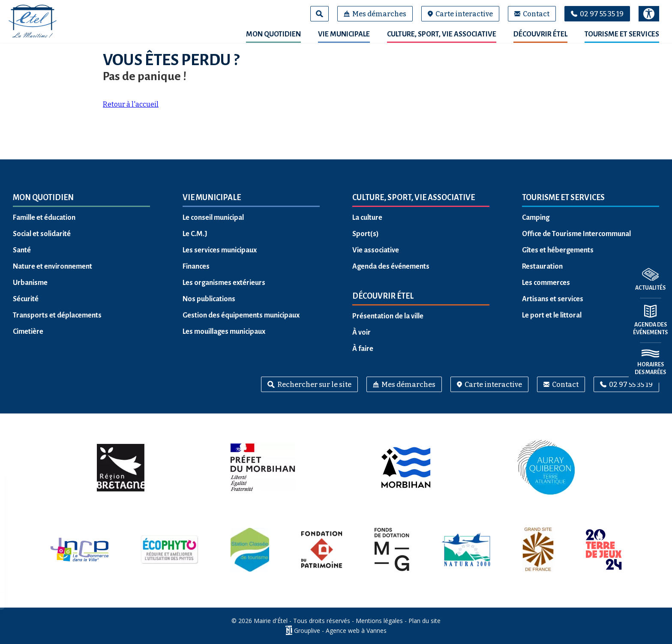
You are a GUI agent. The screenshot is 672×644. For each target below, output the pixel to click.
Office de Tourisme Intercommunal (576, 234)
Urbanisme (30, 283)
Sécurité (26, 299)
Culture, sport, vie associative (442, 34)
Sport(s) (366, 234)
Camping (536, 218)
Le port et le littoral (552, 315)
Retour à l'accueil (131, 104)
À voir (361, 332)
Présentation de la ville (388, 316)
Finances (196, 267)
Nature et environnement (52, 267)
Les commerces (546, 283)
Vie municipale (344, 34)
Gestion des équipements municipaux (241, 315)
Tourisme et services (622, 34)
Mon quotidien (273, 34)
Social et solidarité (42, 234)
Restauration (542, 267)
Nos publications (209, 299)
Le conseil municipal (213, 218)
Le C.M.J (195, 234)
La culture (367, 218)
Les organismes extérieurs (224, 283)
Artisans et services (553, 299)
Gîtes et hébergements (558, 250)
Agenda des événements (391, 267)
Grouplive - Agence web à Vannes (340, 631)
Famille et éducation (44, 218)
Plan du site (424, 621)
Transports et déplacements (57, 315)
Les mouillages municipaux (224, 332)
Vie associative (376, 250)
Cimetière (28, 332)
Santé (22, 250)
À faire (363, 349)
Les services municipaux (220, 250)
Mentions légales (379, 621)
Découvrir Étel (540, 34)
